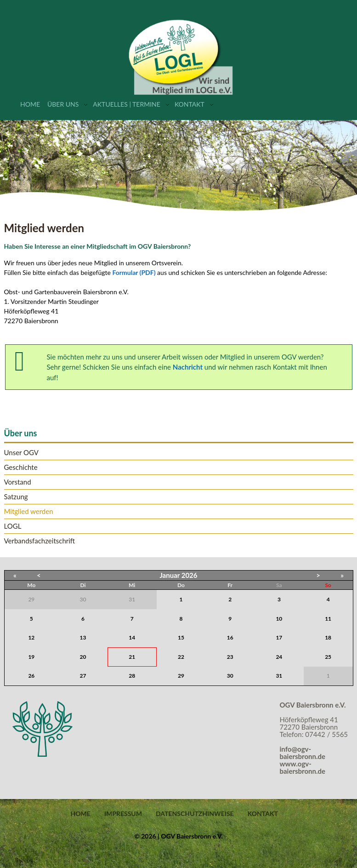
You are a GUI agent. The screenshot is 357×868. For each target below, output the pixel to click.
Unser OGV (22, 453)
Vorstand (18, 482)
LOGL (13, 526)
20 (83, 657)
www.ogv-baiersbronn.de (303, 767)
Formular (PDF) (134, 272)
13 (83, 637)
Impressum (123, 814)
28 (132, 676)
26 (31, 676)
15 (181, 637)
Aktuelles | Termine (127, 104)
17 (279, 637)
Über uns (63, 104)
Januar (170, 575)
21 (132, 657)
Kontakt (190, 104)
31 (279, 676)
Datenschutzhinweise (195, 814)
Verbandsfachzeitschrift (40, 541)
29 (181, 676)
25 (328, 657)
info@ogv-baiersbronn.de (303, 753)
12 (31, 637)
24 (279, 657)
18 (328, 637)
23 (230, 657)
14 (132, 637)
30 (230, 676)
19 (31, 657)
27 (83, 676)
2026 (190, 575)
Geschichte (21, 467)
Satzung (16, 497)
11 (328, 619)
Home (30, 104)
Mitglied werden (29, 511)
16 (230, 637)
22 (181, 657)
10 (279, 619)
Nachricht (188, 367)
